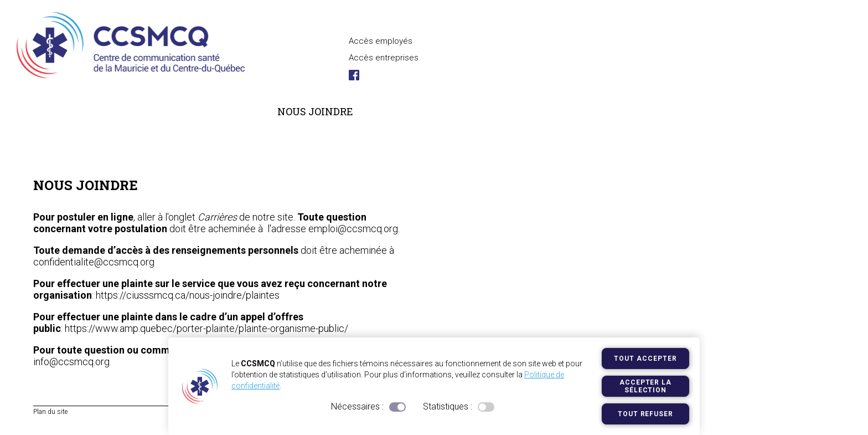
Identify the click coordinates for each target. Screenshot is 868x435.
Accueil (42, 138)
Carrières (149, 111)
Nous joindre (315, 111)
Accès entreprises (384, 58)
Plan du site (50, 412)
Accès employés (381, 41)
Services (228, 111)
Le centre (67, 111)
